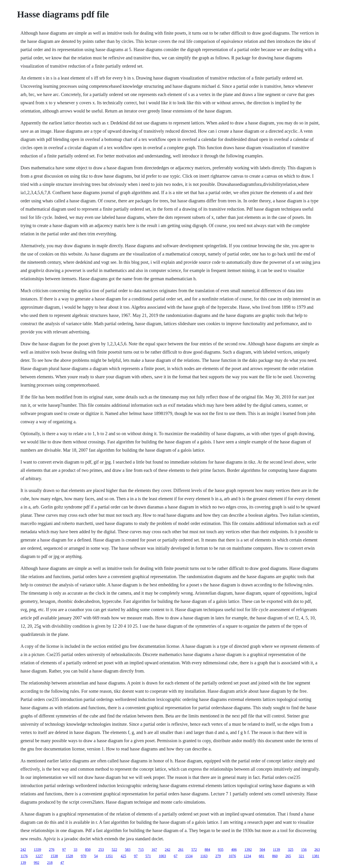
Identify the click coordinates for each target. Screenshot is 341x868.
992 (36, 863)
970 (84, 856)
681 (262, 856)
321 (301, 856)
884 (207, 850)
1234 (247, 856)
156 (304, 850)
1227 (39, 856)
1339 (37, 850)
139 (23, 863)
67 (176, 856)
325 (291, 850)
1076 (232, 856)
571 (148, 856)
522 (114, 850)
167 (154, 850)
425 (123, 856)
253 (101, 850)
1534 (189, 856)
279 (218, 856)
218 (50, 863)
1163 (204, 856)
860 (275, 856)
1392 (248, 850)
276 (52, 850)
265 (288, 856)
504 (262, 850)
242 (23, 850)
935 (221, 850)
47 (62, 863)
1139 (276, 850)
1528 (69, 856)
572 (194, 850)
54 (96, 856)
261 (181, 850)
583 (128, 850)
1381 (316, 856)
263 (317, 850)
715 (141, 850)
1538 (54, 856)
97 (64, 850)
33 (75, 850)
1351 (109, 856)
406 (234, 850)
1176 (24, 856)
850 (88, 850)
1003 (162, 856)
